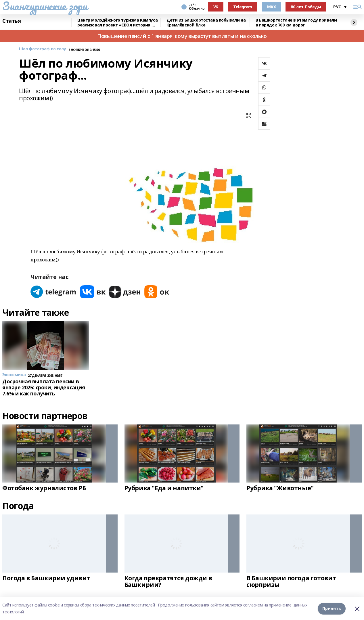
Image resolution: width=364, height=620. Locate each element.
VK (216, 7)
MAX (272, 7)
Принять (332, 608)
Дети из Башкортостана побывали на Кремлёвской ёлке (206, 23)
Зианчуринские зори (45, 6)
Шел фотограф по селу (43, 49)
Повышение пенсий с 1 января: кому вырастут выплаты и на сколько (182, 36)
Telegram (243, 7)
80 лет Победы (306, 7)
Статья (12, 21)
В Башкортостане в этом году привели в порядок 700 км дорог (296, 23)
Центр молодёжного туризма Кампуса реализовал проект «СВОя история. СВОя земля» (117, 23)
